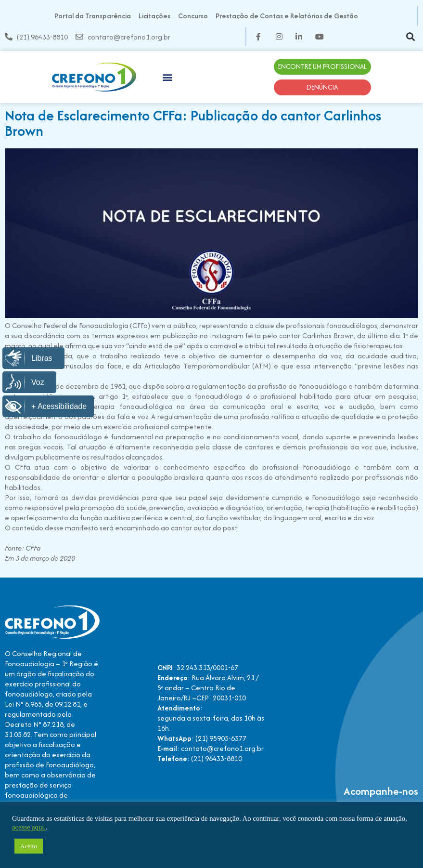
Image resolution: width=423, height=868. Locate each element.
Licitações (154, 16)
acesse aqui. (29, 827)
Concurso (193, 16)
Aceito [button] (29, 846)
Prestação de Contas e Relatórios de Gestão (287, 16)
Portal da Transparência (93, 16)
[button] (410, 37)
